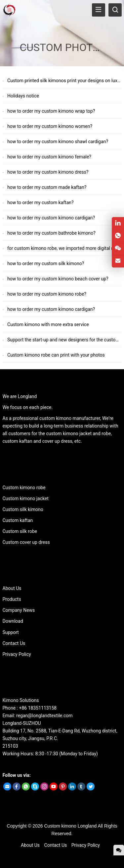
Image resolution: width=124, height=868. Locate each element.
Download (13, 621)
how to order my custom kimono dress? (48, 172)
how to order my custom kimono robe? (47, 294)
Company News (19, 610)
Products (12, 599)
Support (11, 632)
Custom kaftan (18, 520)
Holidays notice (23, 96)
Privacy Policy (17, 654)
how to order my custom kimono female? (49, 157)
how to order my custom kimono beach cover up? (58, 279)
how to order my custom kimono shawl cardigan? (58, 142)
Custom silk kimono (23, 509)
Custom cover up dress (26, 542)
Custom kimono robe (24, 488)
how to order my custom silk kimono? (46, 263)
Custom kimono (60, 826)
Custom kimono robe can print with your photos (56, 355)
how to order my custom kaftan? (41, 203)
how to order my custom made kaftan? (47, 187)
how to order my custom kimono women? (50, 126)
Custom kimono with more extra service (48, 324)
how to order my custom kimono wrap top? (51, 111)
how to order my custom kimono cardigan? (51, 218)
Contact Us (14, 643)
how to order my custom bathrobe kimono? (51, 233)
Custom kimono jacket (26, 498)
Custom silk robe (20, 531)
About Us (12, 588)
